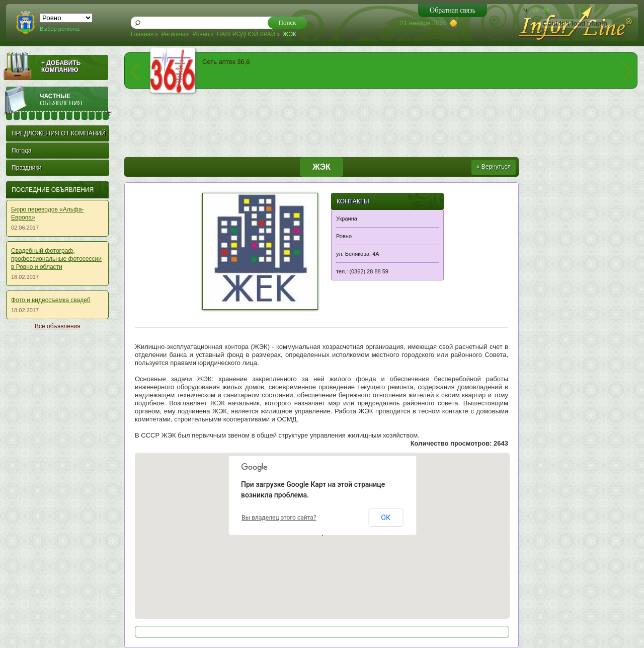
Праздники (26, 168)
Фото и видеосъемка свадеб (51, 300)
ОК (386, 518)
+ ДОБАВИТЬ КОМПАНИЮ (61, 66)
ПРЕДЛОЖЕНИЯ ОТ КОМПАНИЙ (59, 133)
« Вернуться (494, 167)
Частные (76, 100)
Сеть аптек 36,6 (226, 62)
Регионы (173, 34)
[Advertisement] (55, 486)
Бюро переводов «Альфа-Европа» (48, 213)
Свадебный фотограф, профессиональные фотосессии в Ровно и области (56, 259)
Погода (22, 151)
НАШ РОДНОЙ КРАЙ (246, 34)
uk (535, 10)
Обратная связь (453, 10)
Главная (142, 34)
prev (135, 72)
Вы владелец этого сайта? (279, 518)
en (546, 10)
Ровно (201, 34)
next (627, 72)
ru (525, 10)
